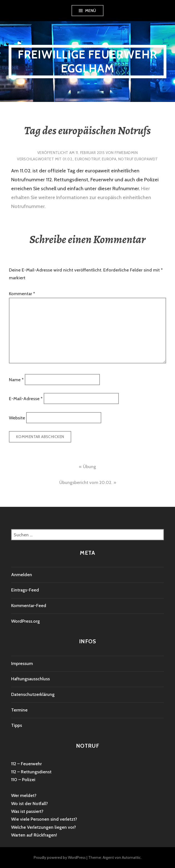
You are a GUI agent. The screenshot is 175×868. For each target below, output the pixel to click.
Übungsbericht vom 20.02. (86, 482)
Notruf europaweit (138, 159)
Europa (109, 159)
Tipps (17, 725)
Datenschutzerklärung (33, 694)
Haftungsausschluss (30, 679)
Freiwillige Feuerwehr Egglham (87, 61)
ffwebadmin (126, 153)
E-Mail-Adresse (26, 399)
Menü (91, 11)
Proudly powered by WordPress (60, 857)
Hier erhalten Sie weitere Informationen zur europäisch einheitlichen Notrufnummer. (81, 197)
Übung (89, 467)
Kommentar (22, 294)
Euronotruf (87, 159)
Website (17, 418)
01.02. (68, 159)
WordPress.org (25, 621)
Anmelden (22, 575)
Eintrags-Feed (25, 590)
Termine (19, 710)
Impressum (22, 663)
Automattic (131, 857)
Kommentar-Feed (29, 606)
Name (16, 379)
